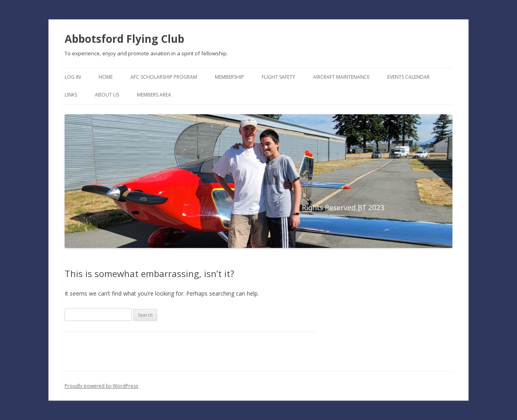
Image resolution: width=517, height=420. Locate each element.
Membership (229, 77)
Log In (73, 77)
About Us (107, 95)
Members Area (154, 95)
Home (106, 77)
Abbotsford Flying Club (124, 39)
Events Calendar (409, 77)
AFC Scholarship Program (164, 77)
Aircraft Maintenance (341, 77)
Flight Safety (278, 77)
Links (71, 95)
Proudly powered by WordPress (101, 386)
